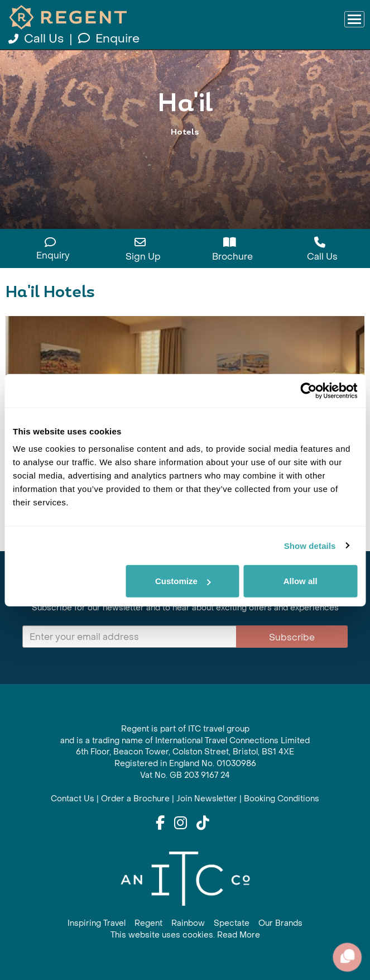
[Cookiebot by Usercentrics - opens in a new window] (308, 390)
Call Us (37, 39)
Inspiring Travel (97, 923)
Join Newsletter (207, 799)
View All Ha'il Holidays (185, 155)
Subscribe (292, 637)
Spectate (232, 923)
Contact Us (73, 799)
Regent (148, 923)
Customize (183, 581)
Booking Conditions (282, 799)
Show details (310, 545)
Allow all (301, 581)
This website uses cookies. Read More (185, 935)
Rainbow (188, 923)
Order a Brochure (135, 799)
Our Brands (280, 923)
